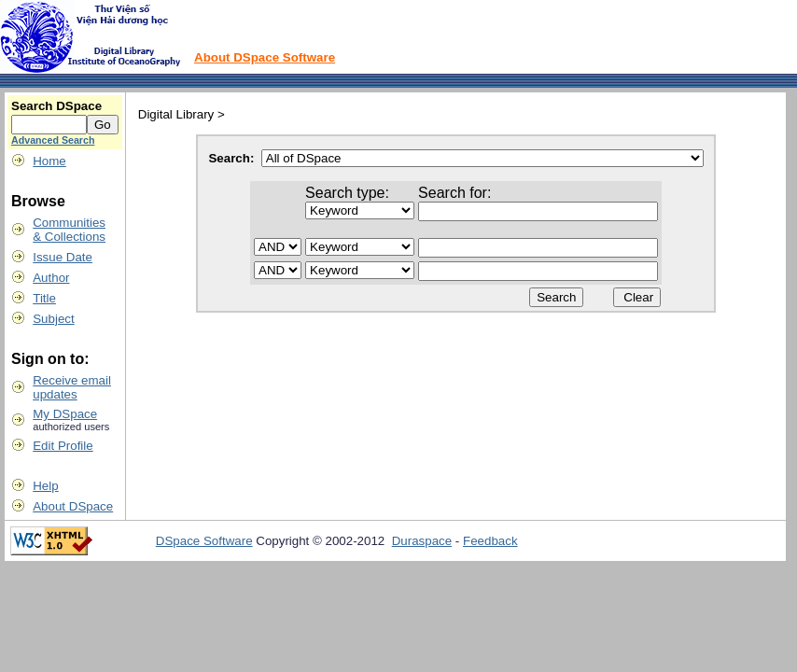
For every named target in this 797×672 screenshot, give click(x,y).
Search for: (454, 193)
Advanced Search (53, 140)
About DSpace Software (265, 57)
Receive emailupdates (72, 387)
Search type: (347, 193)
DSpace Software (204, 541)
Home (49, 161)
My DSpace (65, 414)
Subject (53, 319)
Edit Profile (63, 446)
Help (45, 486)
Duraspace (422, 541)
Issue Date (63, 257)
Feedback (490, 541)
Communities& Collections (69, 230)
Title (44, 298)
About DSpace (73, 506)
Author (51, 278)
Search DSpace (56, 106)
